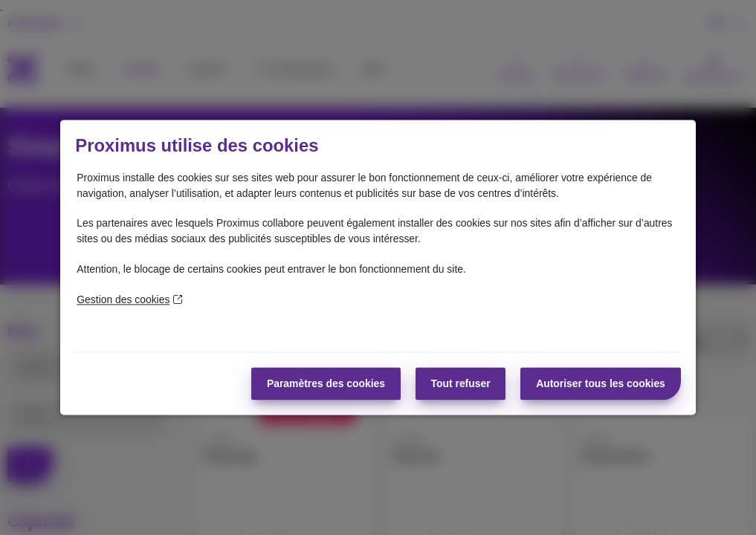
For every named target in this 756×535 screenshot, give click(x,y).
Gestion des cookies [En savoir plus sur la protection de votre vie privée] (129, 299)
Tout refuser (461, 383)
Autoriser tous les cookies (601, 383)
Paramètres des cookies (326, 383)
